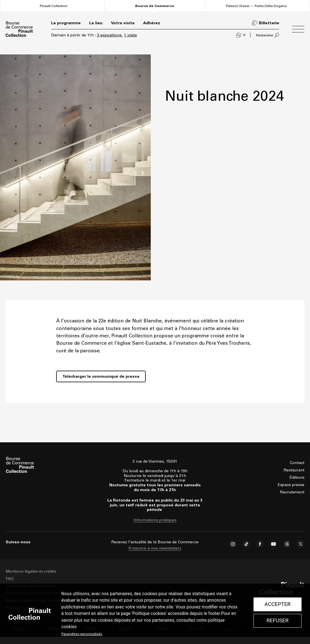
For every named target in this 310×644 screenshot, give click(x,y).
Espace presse (291, 485)
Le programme (66, 23)
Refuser (278, 621)
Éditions (297, 477)
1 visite (130, 35)
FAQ (10, 579)
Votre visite (123, 23)
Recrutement (292, 492)
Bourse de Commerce (155, 6)
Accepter (278, 604)
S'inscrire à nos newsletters (155, 548)
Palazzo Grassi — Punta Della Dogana (256, 6)
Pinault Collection (54, 6)
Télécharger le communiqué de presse (101, 376)
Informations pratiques (155, 520)
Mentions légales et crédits (31, 571)
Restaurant (294, 470)
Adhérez (152, 23)
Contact (297, 463)
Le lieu (96, 23)
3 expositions (109, 35)
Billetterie (269, 23)
